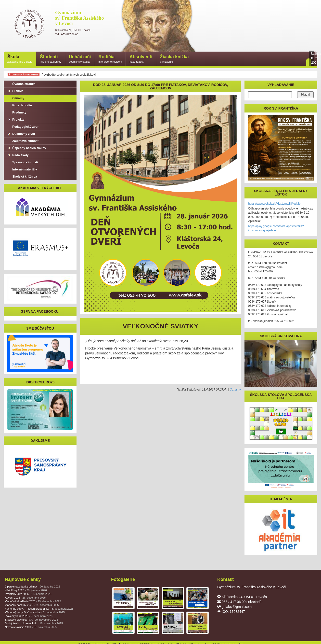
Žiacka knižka (174, 59)
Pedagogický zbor (23, 127)
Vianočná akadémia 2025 (33, 601)
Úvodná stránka (21, 84)
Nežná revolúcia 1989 (31, 627)
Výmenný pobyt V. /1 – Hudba (35, 612)
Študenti (51, 59)
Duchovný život (21, 134)
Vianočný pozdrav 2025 (32, 605)
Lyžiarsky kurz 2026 (28, 594)
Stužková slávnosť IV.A (32, 620)
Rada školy (18, 155)
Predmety (17, 112)
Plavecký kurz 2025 (29, 616)
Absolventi (141, 59)
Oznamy (235, 390)
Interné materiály (22, 169)
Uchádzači (80, 59)
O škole (15, 91)
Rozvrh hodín (20, 105)
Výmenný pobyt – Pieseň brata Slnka (39, 609)
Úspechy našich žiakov (27, 148)
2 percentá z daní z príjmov (32, 587)
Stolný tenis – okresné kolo (34, 623)
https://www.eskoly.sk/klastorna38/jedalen (275, 204)
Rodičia (110, 59)
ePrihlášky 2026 (26, 590)
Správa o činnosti (23, 162)
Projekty (16, 120)
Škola (20, 59)
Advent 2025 (25, 598)
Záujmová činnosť (23, 141)
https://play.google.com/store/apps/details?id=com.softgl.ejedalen (276, 228)
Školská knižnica (22, 177)
